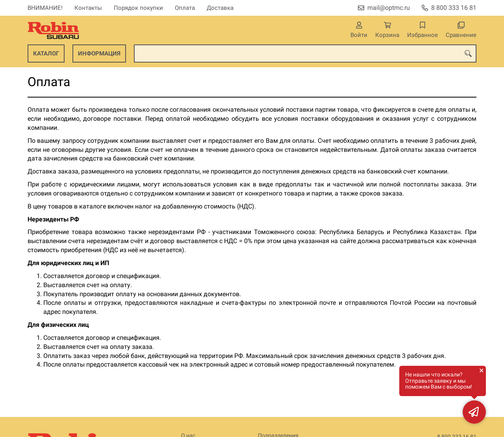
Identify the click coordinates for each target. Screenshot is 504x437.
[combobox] (305, 53)
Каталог (46, 53)
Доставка (220, 8)
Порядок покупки (138, 8)
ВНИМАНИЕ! (45, 8)
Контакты (88, 8)
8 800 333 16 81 (454, 8)
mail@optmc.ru (389, 8)
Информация (99, 53)
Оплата (185, 8)
